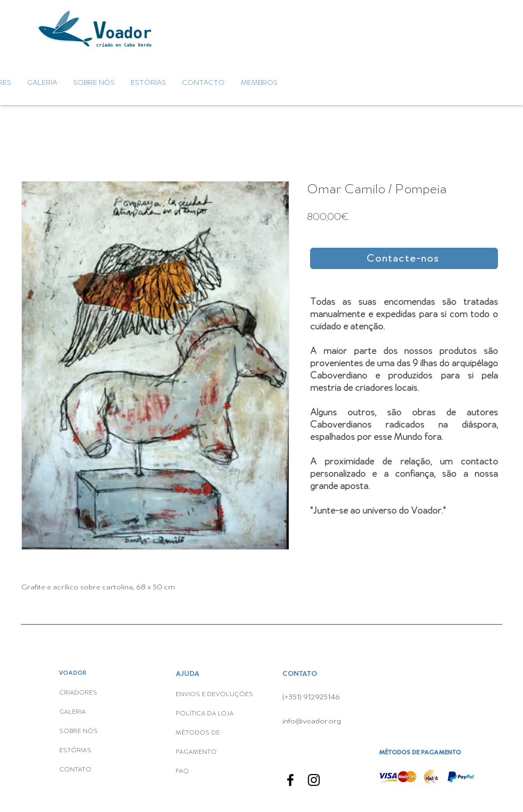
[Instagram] (314, 780)
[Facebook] (290, 780)
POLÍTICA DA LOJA (205, 714)
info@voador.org (312, 721)
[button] (404, 258)
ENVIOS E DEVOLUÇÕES (214, 695)
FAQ (182, 771)
